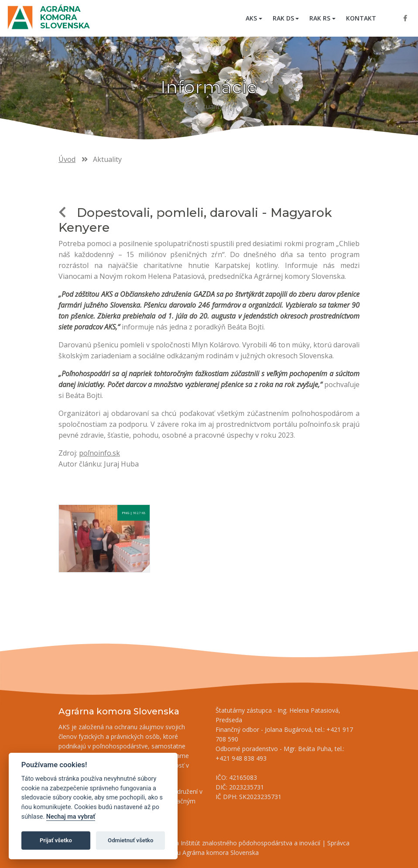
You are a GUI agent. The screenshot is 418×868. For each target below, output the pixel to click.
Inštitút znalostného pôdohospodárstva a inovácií (250, 843)
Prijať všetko (56, 840)
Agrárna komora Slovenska (65, 17)
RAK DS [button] (283, 18)
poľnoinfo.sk (99, 453)
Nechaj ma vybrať (71, 817)
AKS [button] (251, 18)
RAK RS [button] (320, 18)
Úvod (67, 159)
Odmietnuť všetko (130, 840)
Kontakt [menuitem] (361, 18)
